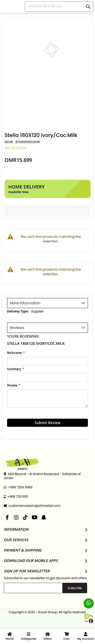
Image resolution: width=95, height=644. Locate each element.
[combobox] (59, 7)
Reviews (17, 328)
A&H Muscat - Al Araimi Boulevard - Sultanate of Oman (42, 476)
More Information (25, 303)
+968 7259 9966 (18, 487)
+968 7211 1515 (16, 497)
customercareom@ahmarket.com (32, 506)
